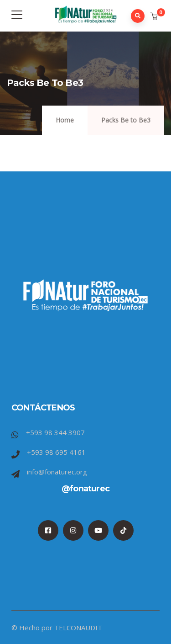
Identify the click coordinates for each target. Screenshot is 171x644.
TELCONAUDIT (78, 628)
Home (65, 120)
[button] (155, 16)
